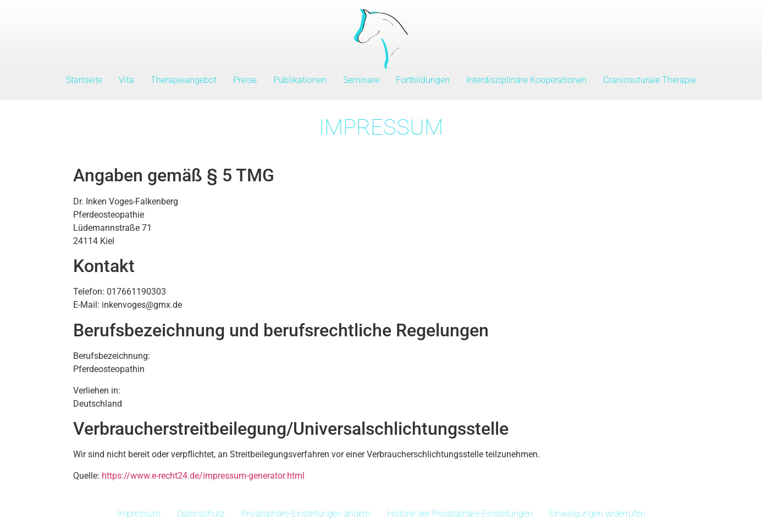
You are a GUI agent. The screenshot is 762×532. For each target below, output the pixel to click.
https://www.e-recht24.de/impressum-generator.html (203, 476)
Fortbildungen (423, 80)
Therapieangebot (184, 80)
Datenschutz (201, 514)
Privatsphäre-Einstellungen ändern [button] (306, 514)
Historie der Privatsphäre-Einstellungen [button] (460, 514)
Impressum (139, 514)
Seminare (361, 80)
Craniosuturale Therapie (650, 80)
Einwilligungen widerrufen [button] (597, 514)
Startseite (84, 80)
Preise (245, 80)
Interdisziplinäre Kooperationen (526, 80)
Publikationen (300, 80)
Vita (126, 80)
